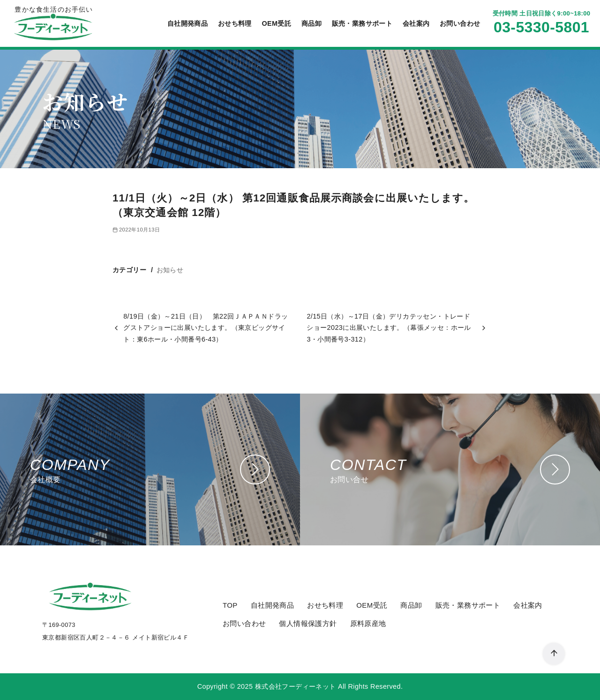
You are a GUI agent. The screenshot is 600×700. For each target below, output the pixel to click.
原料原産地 (368, 623)
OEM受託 (276, 23)
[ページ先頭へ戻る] (554, 654)
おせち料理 (235, 23)
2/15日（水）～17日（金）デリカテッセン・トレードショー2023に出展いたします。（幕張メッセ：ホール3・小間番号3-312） (389, 328)
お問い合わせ (460, 23)
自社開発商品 (187, 23)
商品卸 (311, 23)
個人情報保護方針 (308, 623)
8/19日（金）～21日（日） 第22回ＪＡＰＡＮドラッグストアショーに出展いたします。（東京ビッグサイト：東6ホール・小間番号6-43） (206, 328)
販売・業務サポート (362, 23)
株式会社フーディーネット (296, 686)
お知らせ (170, 270)
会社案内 (416, 23)
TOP (230, 605)
